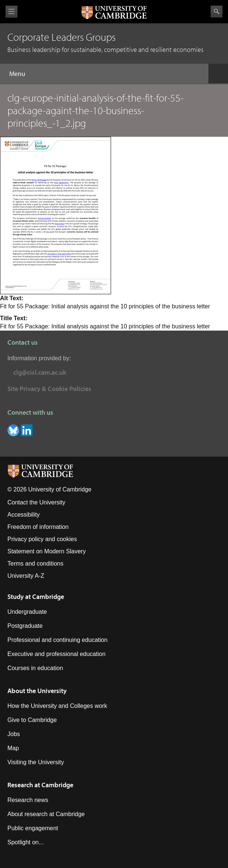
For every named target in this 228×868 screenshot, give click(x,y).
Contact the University (36, 502)
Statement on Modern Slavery (47, 551)
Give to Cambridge (32, 720)
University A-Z (26, 576)
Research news (28, 800)
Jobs (14, 734)
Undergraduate (27, 612)
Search (217, 11)
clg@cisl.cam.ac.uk (40, 372)
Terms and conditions (35, 564)
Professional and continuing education (57, 640)
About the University (37, 691)
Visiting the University (36, 762)
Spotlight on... (26, 842)
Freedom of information (38, 527)
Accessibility (24, 515)
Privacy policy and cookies (42, 539)
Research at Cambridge (40, 785)
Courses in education (35, 668)
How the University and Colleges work (57, 706)
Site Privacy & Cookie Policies (49, 389)
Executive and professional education (56, 654)
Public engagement (33, 828)
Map (13, 748)
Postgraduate (25, 626)
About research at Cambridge (46, 814)
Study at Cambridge (36, 597)
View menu (11, 12)
